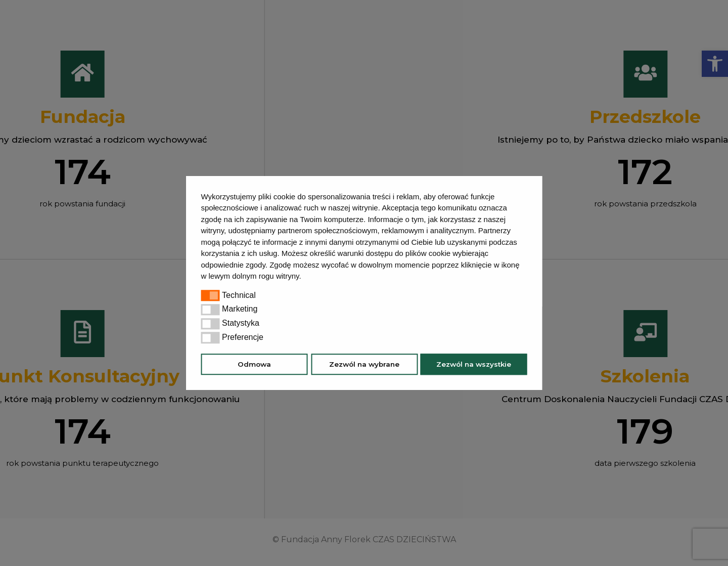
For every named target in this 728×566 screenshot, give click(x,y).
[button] (305, 277)
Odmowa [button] (254, 364)
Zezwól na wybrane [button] (364, 364)
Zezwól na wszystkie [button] (474, 364)
